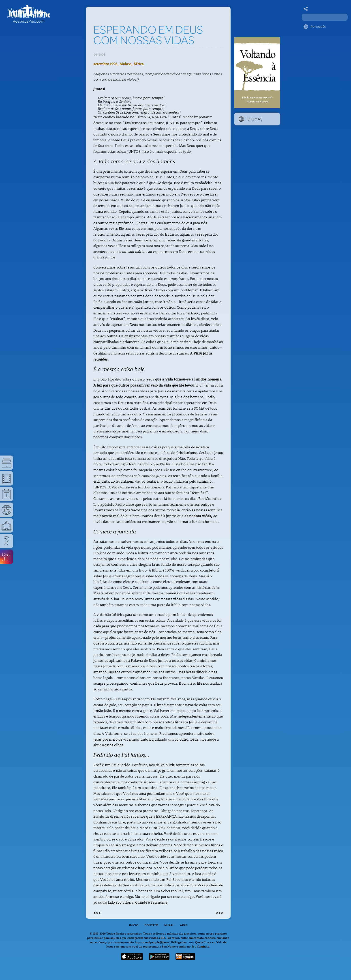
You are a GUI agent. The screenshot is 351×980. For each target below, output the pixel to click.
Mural (169, 925)
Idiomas (251, 119)
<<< (97, 912)
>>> (219, 912)
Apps (184, 925)
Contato (151, 925)
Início (134, 925)
